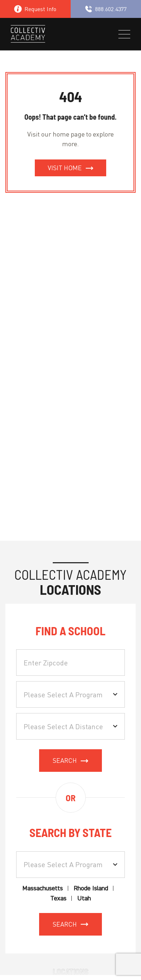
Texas (58, 898)
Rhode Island (91, 888)
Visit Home (65, 168)
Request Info (35, 9)
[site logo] (28, 35)
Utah (84, 898)
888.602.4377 (106, 9)
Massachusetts (43, 888)
